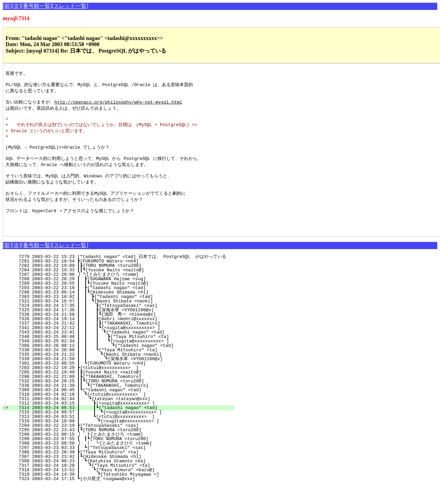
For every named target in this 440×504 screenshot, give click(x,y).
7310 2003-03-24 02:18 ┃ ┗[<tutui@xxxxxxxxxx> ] (125, 413)
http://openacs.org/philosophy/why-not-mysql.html (118, 105)
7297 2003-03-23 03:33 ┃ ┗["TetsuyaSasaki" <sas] (125, 466)
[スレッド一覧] (70, 6)
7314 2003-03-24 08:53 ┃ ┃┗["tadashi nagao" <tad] (122, 426)
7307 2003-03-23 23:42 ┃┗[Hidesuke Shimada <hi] (125, 475)
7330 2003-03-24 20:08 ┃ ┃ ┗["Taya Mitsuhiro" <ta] (122, 368)
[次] (17, 6)
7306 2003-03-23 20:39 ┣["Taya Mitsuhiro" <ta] (126, 471)
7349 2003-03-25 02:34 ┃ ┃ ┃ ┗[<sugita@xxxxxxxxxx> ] (120, 359)
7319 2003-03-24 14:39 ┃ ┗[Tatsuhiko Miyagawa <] (123, 493)
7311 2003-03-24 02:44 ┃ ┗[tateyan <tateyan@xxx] (124, 417)
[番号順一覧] (36, 6)
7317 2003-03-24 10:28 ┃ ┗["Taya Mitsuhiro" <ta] (124, 484)
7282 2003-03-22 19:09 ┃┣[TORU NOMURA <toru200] (125, 284)
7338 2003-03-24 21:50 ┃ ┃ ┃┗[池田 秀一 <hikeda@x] (119, 333)
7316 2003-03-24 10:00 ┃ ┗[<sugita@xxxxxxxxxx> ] (123, 439)
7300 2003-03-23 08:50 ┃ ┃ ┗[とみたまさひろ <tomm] (120, 462)
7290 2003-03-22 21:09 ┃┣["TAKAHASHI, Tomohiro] (125, 395)
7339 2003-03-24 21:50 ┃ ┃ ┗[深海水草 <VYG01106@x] (120, 377)
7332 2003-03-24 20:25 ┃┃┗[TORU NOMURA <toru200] (124, 399)
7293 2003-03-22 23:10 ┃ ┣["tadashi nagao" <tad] (125, 306)
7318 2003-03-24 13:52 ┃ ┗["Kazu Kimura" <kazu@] (124, 488)
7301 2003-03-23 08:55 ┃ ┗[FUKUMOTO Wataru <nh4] (125, 382)
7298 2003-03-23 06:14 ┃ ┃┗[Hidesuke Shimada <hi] (123, 311)
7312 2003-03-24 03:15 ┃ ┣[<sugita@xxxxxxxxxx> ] (124, 422)
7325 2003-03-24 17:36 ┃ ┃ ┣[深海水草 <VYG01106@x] (121, 328)
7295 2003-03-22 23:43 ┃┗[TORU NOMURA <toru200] (125, 448)
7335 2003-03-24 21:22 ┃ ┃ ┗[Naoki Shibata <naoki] (122, 373)
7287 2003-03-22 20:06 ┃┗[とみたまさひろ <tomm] (122, 293)
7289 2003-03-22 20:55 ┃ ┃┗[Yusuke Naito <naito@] (123, 302)
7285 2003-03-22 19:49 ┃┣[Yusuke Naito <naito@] (125, 391)
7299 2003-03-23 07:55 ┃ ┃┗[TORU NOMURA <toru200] (123, 457)
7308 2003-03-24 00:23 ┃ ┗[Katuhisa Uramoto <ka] (125, 479)
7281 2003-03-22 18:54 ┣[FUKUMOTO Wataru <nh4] (126, 280)
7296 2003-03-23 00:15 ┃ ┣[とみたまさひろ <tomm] (122, 453)
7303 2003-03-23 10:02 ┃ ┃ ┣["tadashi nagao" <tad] (123, 315)
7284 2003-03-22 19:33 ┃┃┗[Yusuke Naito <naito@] (124, 288)
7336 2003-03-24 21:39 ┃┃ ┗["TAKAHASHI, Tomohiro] (123, 404)
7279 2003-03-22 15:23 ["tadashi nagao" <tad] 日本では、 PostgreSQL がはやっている (122, 275)
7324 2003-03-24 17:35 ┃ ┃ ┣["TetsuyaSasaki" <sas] (122, 324)
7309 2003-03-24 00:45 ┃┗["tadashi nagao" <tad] (125, 408)
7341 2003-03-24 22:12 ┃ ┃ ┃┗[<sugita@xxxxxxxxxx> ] (121, 346)
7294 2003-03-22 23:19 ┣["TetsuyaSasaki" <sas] (126, 444)
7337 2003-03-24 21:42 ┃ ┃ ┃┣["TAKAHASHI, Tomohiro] (121, 342)
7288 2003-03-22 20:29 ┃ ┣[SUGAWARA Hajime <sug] (125, 297)
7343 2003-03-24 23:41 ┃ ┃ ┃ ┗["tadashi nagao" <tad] (121, 351)
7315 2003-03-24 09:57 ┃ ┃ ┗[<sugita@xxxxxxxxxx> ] (122, 431)
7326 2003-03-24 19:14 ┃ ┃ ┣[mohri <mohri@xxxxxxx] (122, 337)
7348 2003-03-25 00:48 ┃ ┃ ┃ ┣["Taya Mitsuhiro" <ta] (120, 355)
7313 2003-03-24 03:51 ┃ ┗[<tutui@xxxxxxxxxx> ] (124, 435)
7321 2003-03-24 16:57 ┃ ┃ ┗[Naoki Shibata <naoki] (123, 319)
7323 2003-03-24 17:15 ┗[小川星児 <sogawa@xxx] (125, 497)
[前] (7, 6)
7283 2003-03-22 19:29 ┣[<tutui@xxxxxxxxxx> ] (126, 386)
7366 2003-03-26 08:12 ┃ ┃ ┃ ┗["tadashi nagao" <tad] (120, 364)
